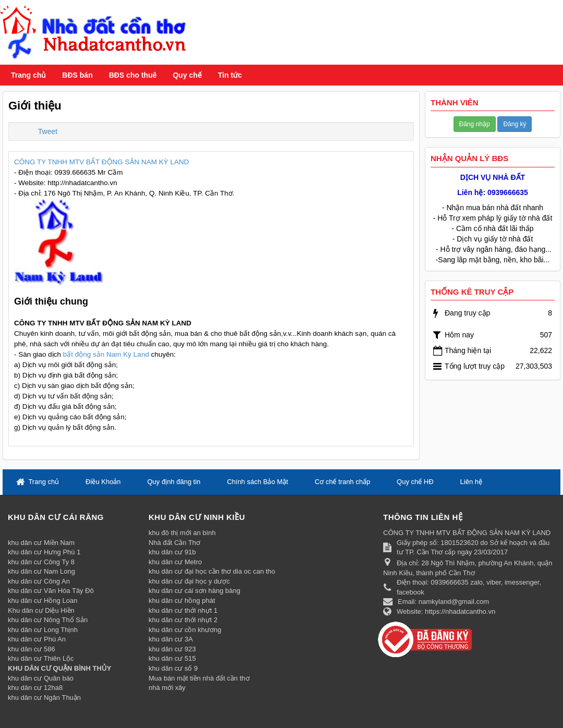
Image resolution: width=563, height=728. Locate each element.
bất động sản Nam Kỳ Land (106, 354)
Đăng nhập (475, 124)
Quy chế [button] (187, 75)
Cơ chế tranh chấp (343, 482)
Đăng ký (515, 124)
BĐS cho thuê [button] (133, 75)
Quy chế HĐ (415, 482)
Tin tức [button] (230, 75)
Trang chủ (28, 75)
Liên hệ (471, 482)
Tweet (48, 131)
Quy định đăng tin (174, 482)
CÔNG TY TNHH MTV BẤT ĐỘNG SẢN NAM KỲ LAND (102, 162)
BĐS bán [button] (77, 75)
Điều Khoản (103, 482)
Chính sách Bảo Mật (257, 482)
